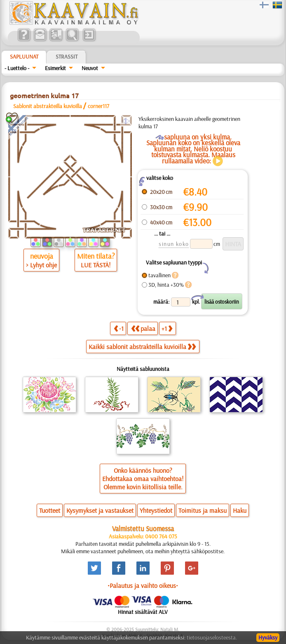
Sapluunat (24, 57)
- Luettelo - (17, 68)
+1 (167, 328)
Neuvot (90, 68)
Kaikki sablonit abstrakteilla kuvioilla (142, 347)
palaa (143, 328)
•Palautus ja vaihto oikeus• (143, 585)
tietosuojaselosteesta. (212, 637)
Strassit (67, 57)
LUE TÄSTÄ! (96, 265)
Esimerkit (55, 68)
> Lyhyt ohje (41, 265)
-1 (119, 328)
